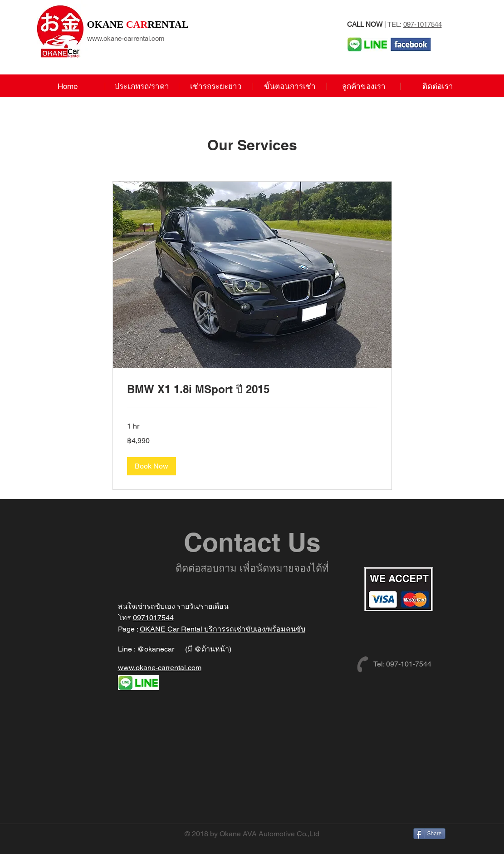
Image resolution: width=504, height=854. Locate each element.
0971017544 (153, 618)
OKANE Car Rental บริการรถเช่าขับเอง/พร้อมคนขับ (223, 629)
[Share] (429, 834)
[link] (252, 390)
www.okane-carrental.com (126, 38)
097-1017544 (423, 24)
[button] (152, 466)
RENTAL (138, 24)
